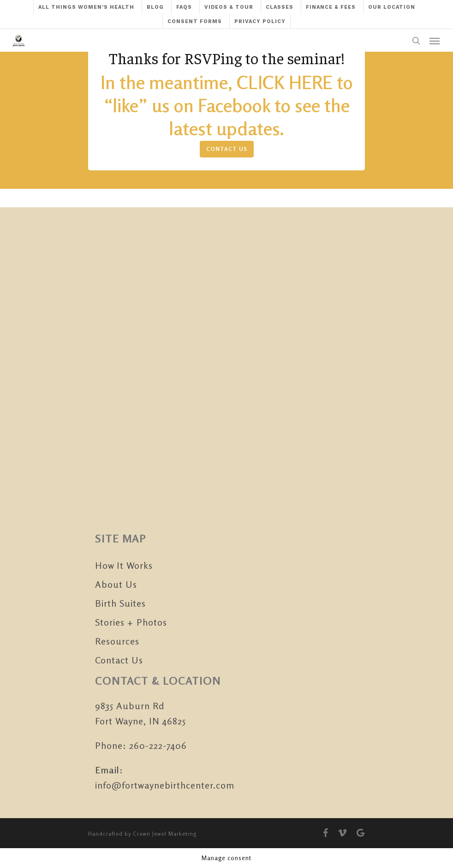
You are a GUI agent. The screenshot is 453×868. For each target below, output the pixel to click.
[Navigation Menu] (435, 41)
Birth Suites (120, 603)
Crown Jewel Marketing (165, 834)
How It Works (124, 565)
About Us (116, 584)
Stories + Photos (131, 622)
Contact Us (119, 660)
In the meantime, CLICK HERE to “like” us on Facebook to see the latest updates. (227, 105)
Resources (117, 641)
